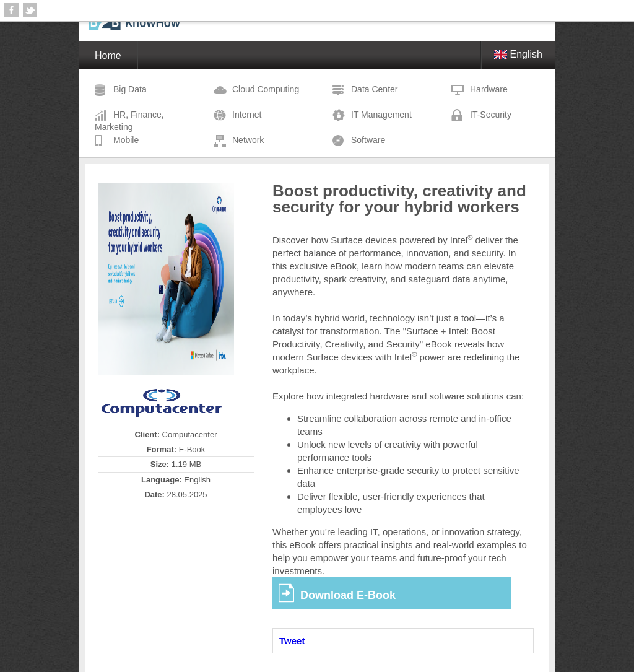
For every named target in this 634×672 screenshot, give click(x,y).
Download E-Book (348, 595)
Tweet (292, 641)
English (518, 54)
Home (108, 55)
